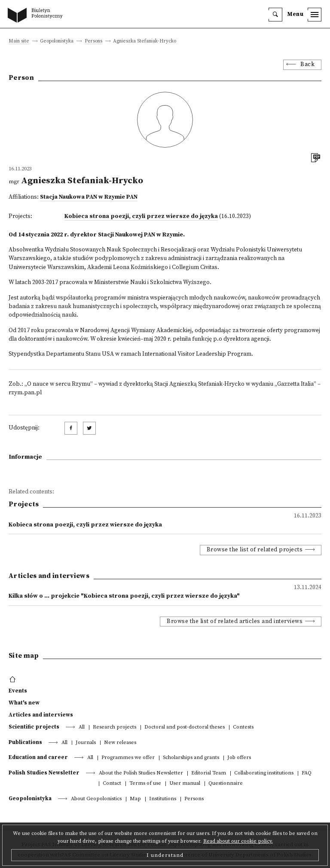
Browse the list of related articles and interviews (235, 622)
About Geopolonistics (96, 799)
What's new (24, 703)
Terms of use (145, 784)
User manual (185, 784)
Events (18, 691)
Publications (25, 742)
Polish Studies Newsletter (44, 773)
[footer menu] (14, 680)
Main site (19, 41)
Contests (243, 727)
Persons (93, 41)
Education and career (38, 757)
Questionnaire (226, 784)
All (82, 727)
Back (307, 65)
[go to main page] (37, 16)
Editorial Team (209, 773)
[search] (275, 15)
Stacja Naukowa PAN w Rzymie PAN (89, 197)
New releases (120, 743)
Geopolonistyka (30, 798)
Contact (112, 784)
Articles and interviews (41, 715)
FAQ (307, 773)
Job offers (239, 758)
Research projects (115, 727)
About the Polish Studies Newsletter (141, 773)
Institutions (163, 799)
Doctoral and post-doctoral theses (185, 727)
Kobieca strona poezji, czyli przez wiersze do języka (141, 216)
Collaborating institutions (264, 773)
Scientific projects (34, 727)
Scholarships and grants (191, 758)
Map (135, 799)
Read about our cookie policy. (238, 841)
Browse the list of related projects (255, 550)
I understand (165, 855)
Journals (86, 743)
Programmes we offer (128, 758)
